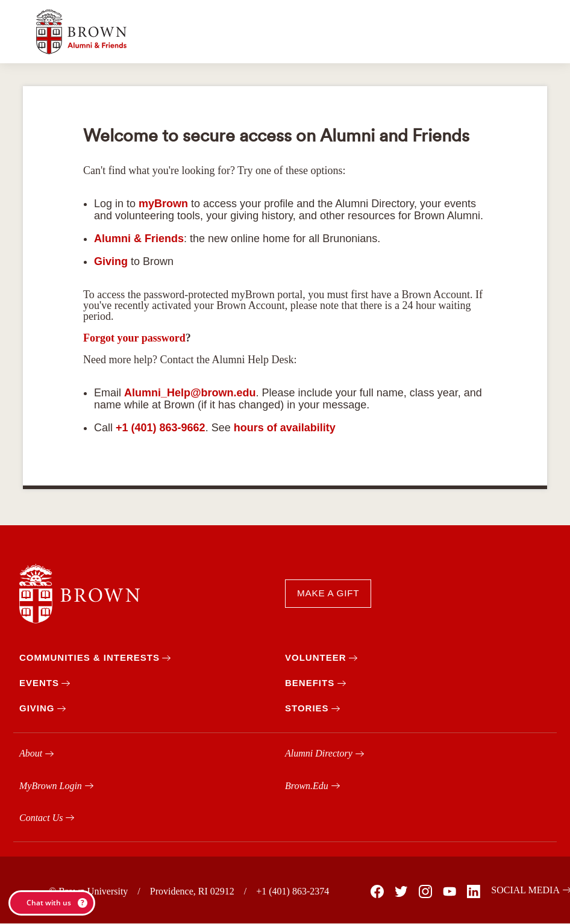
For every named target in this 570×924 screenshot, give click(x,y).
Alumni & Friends (139, 239)
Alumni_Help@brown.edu (190, 393)
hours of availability (285, 428)
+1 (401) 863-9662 (161, 428)
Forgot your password (134, 338)
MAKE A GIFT (328, 593)
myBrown (163, 204)
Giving (111, 261)
